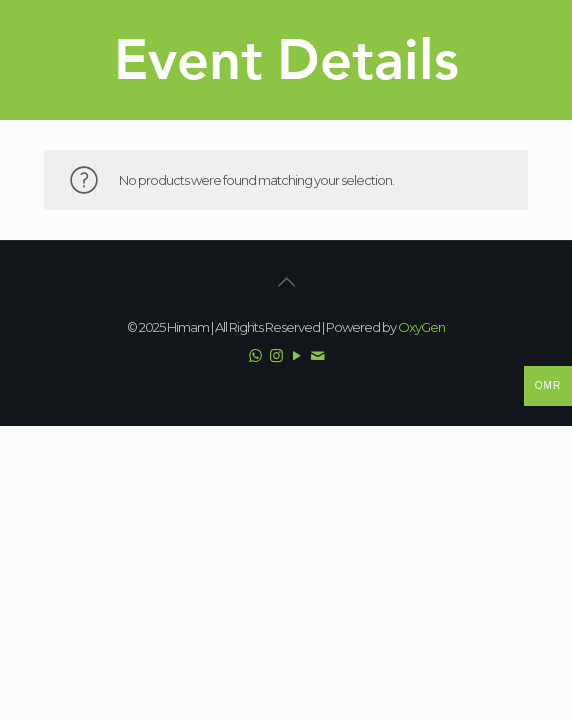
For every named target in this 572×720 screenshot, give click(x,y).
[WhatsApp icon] (254, 355)
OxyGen (421, 327)
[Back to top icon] (286, 282)
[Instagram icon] (275, 355)
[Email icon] (317, 355)
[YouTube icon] (296, 355)
